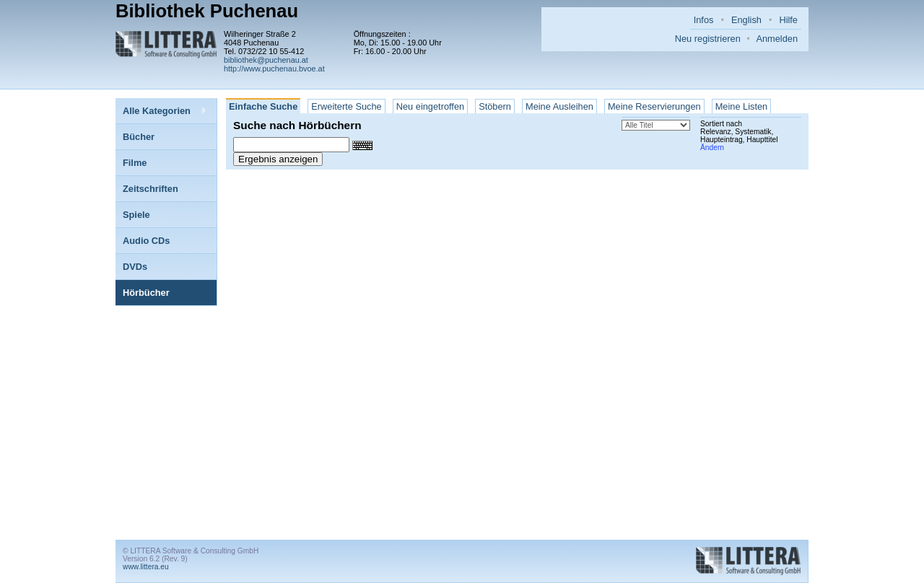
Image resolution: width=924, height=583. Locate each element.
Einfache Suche (263, 106)
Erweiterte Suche (346, 106)
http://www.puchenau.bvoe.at (274, 69)
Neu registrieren (708, 39)
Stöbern (495, 106)
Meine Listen (742, 106)
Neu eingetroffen (430, 106)
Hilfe (788, 20)
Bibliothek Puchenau (207, 11)
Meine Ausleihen (559, 106)
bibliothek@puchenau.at (266, 60)
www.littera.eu (146, 567)
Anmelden (777, 39)
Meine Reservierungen (654, 106)
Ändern (712, 148)
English (746, 20)
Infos (704, 20)
